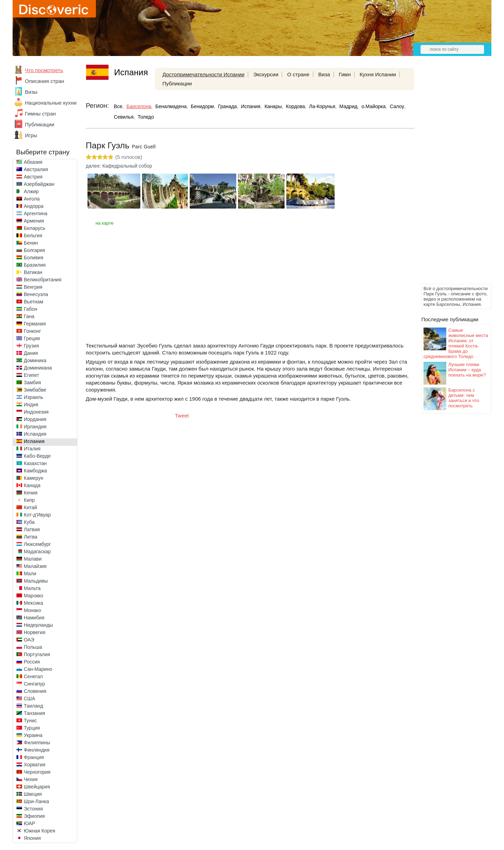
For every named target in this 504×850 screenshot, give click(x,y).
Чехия (31, 779)
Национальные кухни (51, 103)
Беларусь (34, 228)
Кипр (29, 500)
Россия (32, 662)
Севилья (124, 117)
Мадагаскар (37, 552)
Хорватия (34, 765)
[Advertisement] (449, 177)
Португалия (37, 654)
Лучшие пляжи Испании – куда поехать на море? (467, 370)
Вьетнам (34, 302)
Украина (33, 735)
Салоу (397, 106)
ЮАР (29, 823)
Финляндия (37, 750)
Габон (30, 309)
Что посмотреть (44, 70)
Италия (32, 449)
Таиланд (33, 706)
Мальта (32, 588)
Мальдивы (36, 581)
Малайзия (35, 566)
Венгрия (33, 287)
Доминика (35, 360)
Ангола (32, 199)
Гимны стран (40, 114)
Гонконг (32, 331)
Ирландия (35, 427)
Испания (34, 441)
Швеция (33, 794)
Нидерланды (38, 625)
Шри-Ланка (36, 801)
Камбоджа (35, 471)
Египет (31, 375)
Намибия (34, 618)
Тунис (30, 721)
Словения (35, 691)
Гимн (345, 74)
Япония (32, 838)
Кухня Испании (378, 74)
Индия (31, 405)
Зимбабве (35, 390)
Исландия (35, 434)
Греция (32, 338)
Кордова (295, 106)
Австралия (36, 169)
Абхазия (33, 162)
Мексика (33, 603)
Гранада (227, 106)
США (29, 698)
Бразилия (35, 265)
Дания (31, 353)
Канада (32, 485)
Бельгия (33, 236)
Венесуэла (36, 294)
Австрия (33, 177)
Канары (273, 106)
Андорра (34, 206)
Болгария (34, 250)
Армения (34, 221)
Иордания (35, 419)
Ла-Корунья (322, 106)
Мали (30, 574)
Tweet (182, 416)
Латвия (32, 529)
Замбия (32, 382)
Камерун (34, 478)
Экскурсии (266, 74)
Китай (30, 507)
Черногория (37, 772)
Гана (29, 316)
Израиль (33, 397)
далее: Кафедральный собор (119, 166)
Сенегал (33, 676)
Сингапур (34, 684)
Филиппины (37, 743)
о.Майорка (374, 106)
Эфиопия (34, 816)
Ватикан (33, 272)
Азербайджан (39, 184)
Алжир (31, 191)
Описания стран (44, 81)
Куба (29, 522)
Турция (32, 728)
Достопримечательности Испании (204, 74)
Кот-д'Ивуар (37, 515)
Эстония (33, 809)
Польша (33, 647)
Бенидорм (202, 106)
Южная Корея (40, 831)
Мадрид (349, 106)
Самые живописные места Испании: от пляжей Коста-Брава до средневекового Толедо (456, 343)
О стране (298, 74)
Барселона (139, 106)
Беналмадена (171, 106)
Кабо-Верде (37, 456)
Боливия (34, 258)
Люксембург (37, 544)
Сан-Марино (38, 669)
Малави (33, 559)
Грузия (31, 346)
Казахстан (35, 463)
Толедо (146, 117)
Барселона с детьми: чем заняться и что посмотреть (464, 398)
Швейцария (37, 787)
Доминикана (38, 368)
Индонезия (36, 412)
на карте (104, 223)
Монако (32, 610)
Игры (31, 135)
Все (118, 106)
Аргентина (36, 213)
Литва (31, 537)
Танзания (34, 713)
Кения (31, 493)
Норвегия (34, 632)
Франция (34, 757)
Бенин (31, 243)
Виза (324, 74)
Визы (31, 92)
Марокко (33, 596)
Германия (35, 324)
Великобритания (43, 280)
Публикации (40, 124)
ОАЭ (29, 640)
